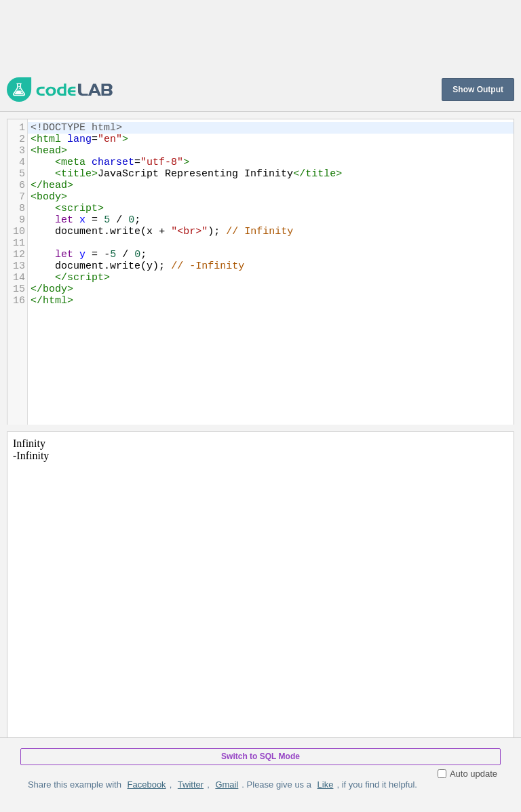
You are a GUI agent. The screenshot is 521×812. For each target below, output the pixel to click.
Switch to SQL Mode (260, 756)
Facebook (147, 785)
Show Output (478, 90)
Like (326, 785)
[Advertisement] (254, 37)
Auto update (467, 774)
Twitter (191, 785)
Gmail (227, 785)
